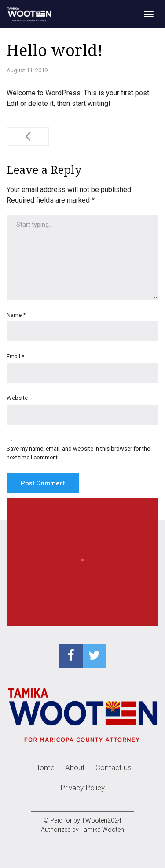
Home (44, 767)
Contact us (114, 767)
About (75, 767)
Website (17, 398)
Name (16, 315)
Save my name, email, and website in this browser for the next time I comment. (78, 453)
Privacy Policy (82, 788)
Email (15, 356)
